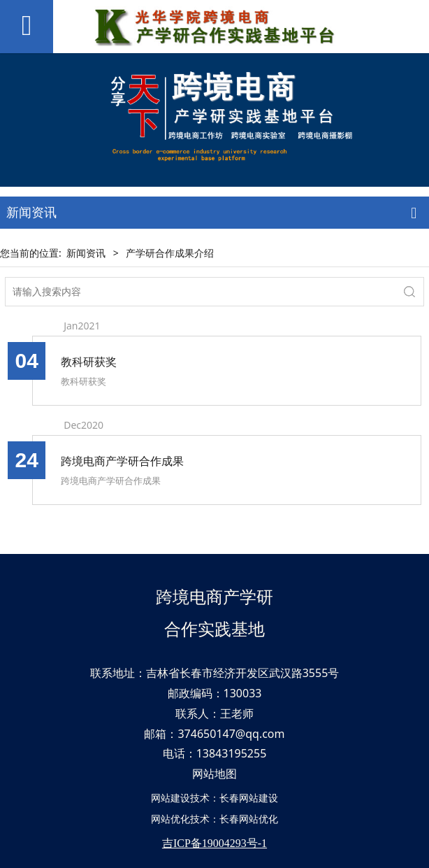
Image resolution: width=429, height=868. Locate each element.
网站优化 (170, 819)
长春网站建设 (249, 798)
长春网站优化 (249, 819)
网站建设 (170, 798)
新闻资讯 (86, 253)
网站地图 (214, 774)
